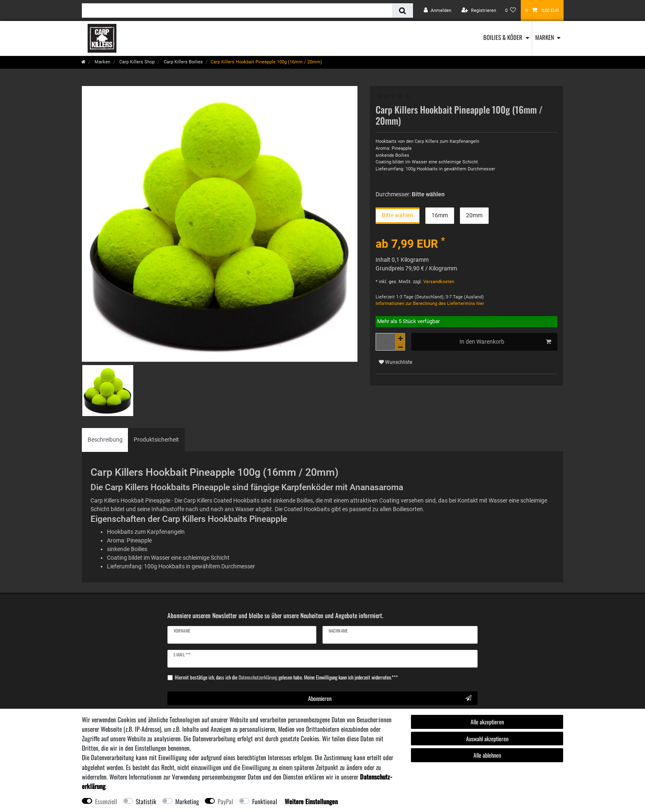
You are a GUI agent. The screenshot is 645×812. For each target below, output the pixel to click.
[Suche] (403, 10)
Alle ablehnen (487, 755)
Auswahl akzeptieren (487, 739)
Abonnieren (390, 698)
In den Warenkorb (506, 342)
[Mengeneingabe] (385, 342)
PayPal (225, 801)
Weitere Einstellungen (311, 801)
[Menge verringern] (400, 346)
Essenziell (106, 801)
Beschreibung (105, 440)
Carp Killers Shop (136, 62)
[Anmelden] (437, 10)
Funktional (265, 801)
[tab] (105, 440)
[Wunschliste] (511, 10)
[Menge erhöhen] (400, 337)
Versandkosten (438, 282)
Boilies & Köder (503, 37)
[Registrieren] (479, 10)
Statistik (146, 801)
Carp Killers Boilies (183, 62)
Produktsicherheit (156, 440)
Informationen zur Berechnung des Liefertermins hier (430, 304)
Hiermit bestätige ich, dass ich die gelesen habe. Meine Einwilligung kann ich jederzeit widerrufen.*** (286, 677)
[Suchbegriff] (237, 10)
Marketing (187, 801)
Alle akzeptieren (487, 722)
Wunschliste (396, 362)
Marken (545, 37)
